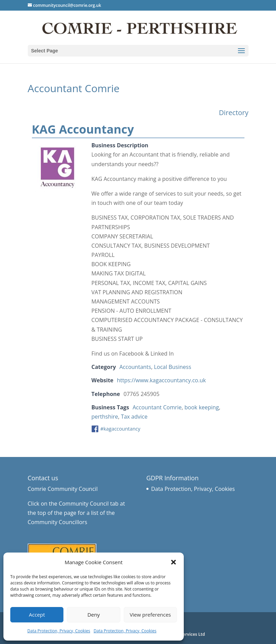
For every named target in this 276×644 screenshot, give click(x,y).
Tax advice (134, 417)
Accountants (135, 367)
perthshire (105, 417)
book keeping (202, 407)
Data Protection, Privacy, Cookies (59, 631)
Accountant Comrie (157, 407)
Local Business (173, 367)
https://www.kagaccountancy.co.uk (161, 380)
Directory (234, 113)
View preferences (150, 615)
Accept (37, 615)
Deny (94, 615)
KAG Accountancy (83, 129)
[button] (173, 562)
